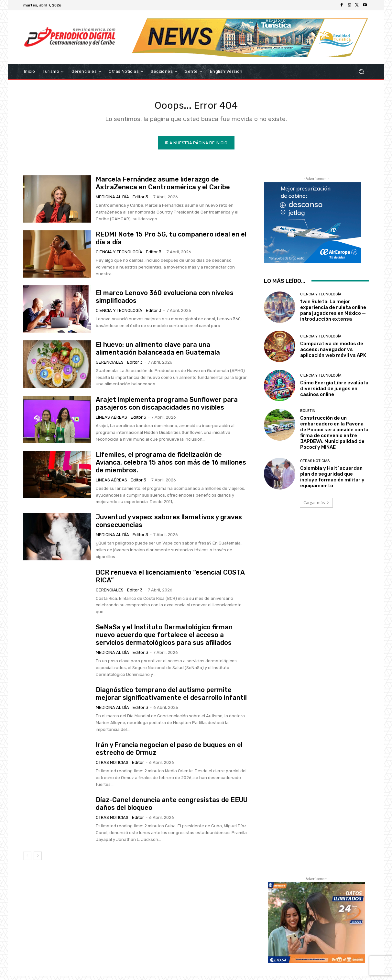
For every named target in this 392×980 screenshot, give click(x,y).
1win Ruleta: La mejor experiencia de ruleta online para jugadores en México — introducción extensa (333, 314)
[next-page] (38, 860)
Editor (138, 766)
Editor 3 (140, 201)
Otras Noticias (112, 766)
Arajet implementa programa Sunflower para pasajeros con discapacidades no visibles (167, 407)
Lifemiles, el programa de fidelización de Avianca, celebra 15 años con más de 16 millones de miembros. (171, 466)
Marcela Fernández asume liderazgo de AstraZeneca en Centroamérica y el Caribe (163, 187)
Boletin (308, 415)
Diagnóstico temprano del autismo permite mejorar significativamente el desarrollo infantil (171, 698)
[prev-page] (27, 860)
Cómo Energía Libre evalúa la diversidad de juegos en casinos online (334, 392)
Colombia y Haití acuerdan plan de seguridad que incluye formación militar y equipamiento (332, 481)
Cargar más (316, 507)
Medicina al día (112, 201)
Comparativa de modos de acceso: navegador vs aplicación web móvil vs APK (333, 353)
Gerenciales (110, 366)
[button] (361, 72)
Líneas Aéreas (111, 421)
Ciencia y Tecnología (119, 256)
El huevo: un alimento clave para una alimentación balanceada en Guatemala (158, 352)
